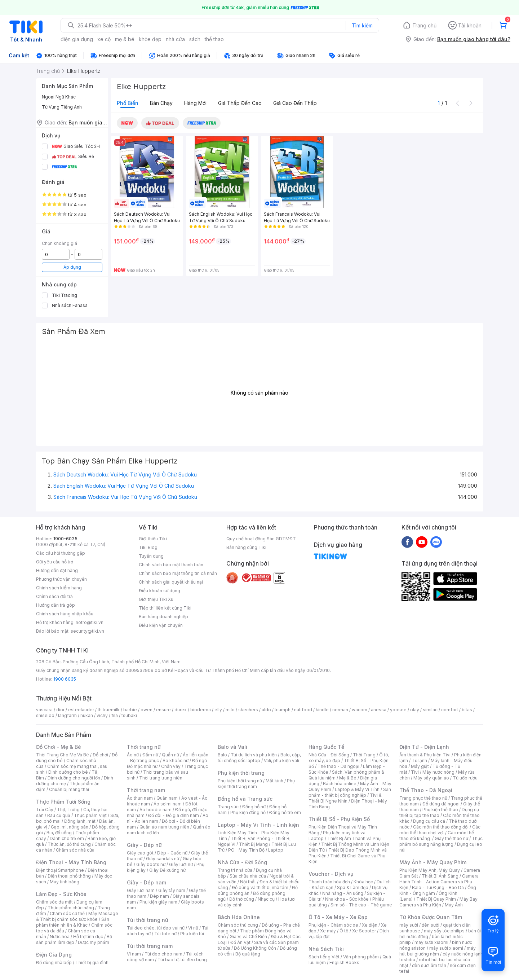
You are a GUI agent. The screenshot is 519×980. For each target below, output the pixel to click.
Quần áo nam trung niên (164, 827)
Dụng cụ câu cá (429, 821)
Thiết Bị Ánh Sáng (440, 876)
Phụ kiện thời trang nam (256, 784)
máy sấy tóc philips (444, 931)
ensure (163, 710)
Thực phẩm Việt (90, 815)
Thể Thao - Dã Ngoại (426, 790)
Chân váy (171, 766)
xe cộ (104, 39)
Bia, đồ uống (59, 833)
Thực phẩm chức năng (71, 908)
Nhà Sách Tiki (326, 949)
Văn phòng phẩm (361, 957)
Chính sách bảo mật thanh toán (171, 565)
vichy (102, 715)
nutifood (303, 710)
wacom (360, 710)
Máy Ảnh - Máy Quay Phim (433, 862)
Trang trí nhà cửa (235, 870)
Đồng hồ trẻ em (285, 812)
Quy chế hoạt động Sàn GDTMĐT (261, 539)
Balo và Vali (232, 747)
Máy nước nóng (438, 772)
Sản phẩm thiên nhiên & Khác (73, 922)
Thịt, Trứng (68, 810)
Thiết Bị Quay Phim (436, 899)
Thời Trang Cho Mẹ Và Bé (63, 755)
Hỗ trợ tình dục (88, 937)
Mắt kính (274, 781)
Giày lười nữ (181, 864)
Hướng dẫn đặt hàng (57, 570)
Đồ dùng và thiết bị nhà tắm (260, 887)
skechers (248, 710)
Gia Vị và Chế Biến (248, 937)
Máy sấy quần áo (431, 778)
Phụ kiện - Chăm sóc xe (333, 925)
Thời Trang (364, 755)
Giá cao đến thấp (295, 103)
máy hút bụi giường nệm (438, 951)
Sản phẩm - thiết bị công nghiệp (350, 792)
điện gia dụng (77, 39)
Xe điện (370, 925)
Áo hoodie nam (156, 810)
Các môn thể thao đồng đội (441, 827)
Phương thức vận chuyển (61, 579)
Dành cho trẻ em (67, 838)
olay (415, 710)
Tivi (415, 772)
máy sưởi (409, 925)
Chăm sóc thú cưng (238, 925)
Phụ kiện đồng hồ (248, 812)
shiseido (45, 715)
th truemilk (109, 710)
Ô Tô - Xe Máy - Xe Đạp (338, 917)
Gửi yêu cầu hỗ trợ (55, 562)
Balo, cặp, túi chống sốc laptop (259, 758)
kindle (322, 710)
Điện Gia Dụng (54, 955)
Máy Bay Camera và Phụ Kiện (438, 902)
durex (181, 710)
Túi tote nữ (165, 934)
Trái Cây (45, 810)
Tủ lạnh (419, 761)
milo (230, 710)
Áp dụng (72, 267)
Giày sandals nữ (163, 859)
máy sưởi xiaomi (446, 948)
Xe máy (328, 931)
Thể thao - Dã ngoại (338, 766)
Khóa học (363, 882)
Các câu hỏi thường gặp (61, 553)
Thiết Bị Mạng (253, 844)
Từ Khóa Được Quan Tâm (431, 917)
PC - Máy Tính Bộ (246, 850)
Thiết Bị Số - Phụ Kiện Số (339, 819)
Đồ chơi (100, 755)
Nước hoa (60, 937)
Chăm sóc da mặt (54, 902)
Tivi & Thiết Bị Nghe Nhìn (345, 798)
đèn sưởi (431, 925)
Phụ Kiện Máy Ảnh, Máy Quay (430, 870)
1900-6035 (65, 539)
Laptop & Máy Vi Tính (357, 789)
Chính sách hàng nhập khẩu (65, 614)
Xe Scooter (364, 931)
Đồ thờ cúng (242, 899)
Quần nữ (170, 755)
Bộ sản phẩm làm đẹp (74, 939)
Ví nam (134, 954)
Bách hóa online (340, 784)
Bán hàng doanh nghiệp (163, 617)
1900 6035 (65, 679)
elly (218, 710)
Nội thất (248, 882)
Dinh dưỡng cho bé (68, 772)
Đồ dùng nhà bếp (54, 963)
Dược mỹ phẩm (94, 942)
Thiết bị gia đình (92, 963)
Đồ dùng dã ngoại (441, 804)
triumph (283, 710)
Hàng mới (195, 103)
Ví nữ (193, 928)
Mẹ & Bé (348, 778)
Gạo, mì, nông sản (70, 827)
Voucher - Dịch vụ (331, 874)
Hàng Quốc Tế (326, 747)
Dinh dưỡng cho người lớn (74, 778)
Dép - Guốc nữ (172, 853)
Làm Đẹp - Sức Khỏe (61, 894)
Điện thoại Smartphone (60, 870)
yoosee (398, 710)
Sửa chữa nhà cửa (248, 876)
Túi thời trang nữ (148, 920)
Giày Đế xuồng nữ (167, 870)
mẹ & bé (125, 39)
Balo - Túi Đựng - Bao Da (438, 887)
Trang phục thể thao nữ (423, 798)
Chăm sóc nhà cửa (75, 850)
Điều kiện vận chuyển (161, 625)
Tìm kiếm (362, 25)
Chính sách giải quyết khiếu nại (171, 582)
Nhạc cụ (266, 899)
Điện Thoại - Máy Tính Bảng (71, 862)
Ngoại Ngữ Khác (59, 97)
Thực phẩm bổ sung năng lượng (441, 841)
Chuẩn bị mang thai (69, 789)
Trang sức (228, 807)
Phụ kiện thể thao (440, 810)
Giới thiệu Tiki (153, 539)
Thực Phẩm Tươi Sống (63, 802)
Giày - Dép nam (147, 882)
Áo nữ (133, 755)
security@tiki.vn (87, 631)
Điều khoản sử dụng (159, 591)
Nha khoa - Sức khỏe (347, 899)
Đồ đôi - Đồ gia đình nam (174, 815)
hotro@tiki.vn (90, 622)
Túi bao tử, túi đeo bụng (182, 960)
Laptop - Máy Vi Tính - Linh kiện (258, 825)
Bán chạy (161, 103)
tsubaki (129, 715)
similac (430, 710)
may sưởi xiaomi (431, 942)
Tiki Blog (148, 547)
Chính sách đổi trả (54, 596)
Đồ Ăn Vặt (240, 942)
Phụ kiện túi (192, 934)
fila (115, 715)
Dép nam (159, 896)
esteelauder (81, 710)
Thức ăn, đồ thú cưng (69, 844)
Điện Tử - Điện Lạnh (424, 747)
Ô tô (344, 931)
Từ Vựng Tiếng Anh (62, 107)
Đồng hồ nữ (254, 807)
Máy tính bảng (65, 882)
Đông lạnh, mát (80, 821)
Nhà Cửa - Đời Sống (242, 862)
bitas (467, 710)
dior (60, 710)
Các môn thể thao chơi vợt (440, 830)
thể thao (214, 39)
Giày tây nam (172, 890)
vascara (44, 710)
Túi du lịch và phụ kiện (254, 755)
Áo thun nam (140, 798)
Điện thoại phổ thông (69, 876)
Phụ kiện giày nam (158, 902)
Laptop (276, 850)
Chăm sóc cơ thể (67, 913)
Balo (222, 755)
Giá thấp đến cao (240, 103)
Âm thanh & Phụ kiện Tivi (425, 755)
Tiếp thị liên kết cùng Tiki (165, 608)
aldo (266, 710)
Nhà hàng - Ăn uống (343, 893)
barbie (130, 710)
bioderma (201, 710)
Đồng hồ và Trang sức (245, 799)
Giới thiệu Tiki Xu (156, 599)
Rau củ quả (59, 815)
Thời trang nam (146, 790)
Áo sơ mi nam (168, 804)
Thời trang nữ (144, 747)
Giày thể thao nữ (451, 838)
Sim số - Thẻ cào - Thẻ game (361, 905)
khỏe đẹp (150, 39)
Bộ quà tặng (248, 954)
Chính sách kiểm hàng (59, 588)
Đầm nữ (150, 755)
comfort (450, 710)
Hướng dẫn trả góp (56, 605)
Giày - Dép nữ (144, 845)
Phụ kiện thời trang (241, 773)
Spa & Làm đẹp (353, 887)
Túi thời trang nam (150, 946)
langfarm (67, 715)
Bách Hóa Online (239, 917)
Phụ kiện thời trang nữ (240, 781)
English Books (344, 963)
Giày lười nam (141, 890)
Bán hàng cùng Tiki (246, 547)
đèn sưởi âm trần (429, 965)
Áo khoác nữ (176, 761)
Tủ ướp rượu (465, 778)
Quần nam (167, 798)
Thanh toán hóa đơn (329, 882)
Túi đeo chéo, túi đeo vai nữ (156, 928)
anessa (379, 710)
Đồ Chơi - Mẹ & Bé (59, 747)
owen (147, 710)
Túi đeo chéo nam (163, 954)
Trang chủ (424, 25)
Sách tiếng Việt (324, 957)
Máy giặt (420, 766)
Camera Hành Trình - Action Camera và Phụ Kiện (439, 882)
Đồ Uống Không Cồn (255, 948)
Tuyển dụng (151, 556)
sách (195, 39)
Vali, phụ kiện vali (281, 761)
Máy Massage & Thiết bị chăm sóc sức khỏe (77, 916)
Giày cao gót (140, 853)
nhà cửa (175, 39)
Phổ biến (128, 103)
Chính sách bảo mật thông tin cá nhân (178, 573)
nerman (340, 710)
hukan (87, 715)
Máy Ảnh (454, 905)
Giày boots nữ (151, 864)
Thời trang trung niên (161, 778)
